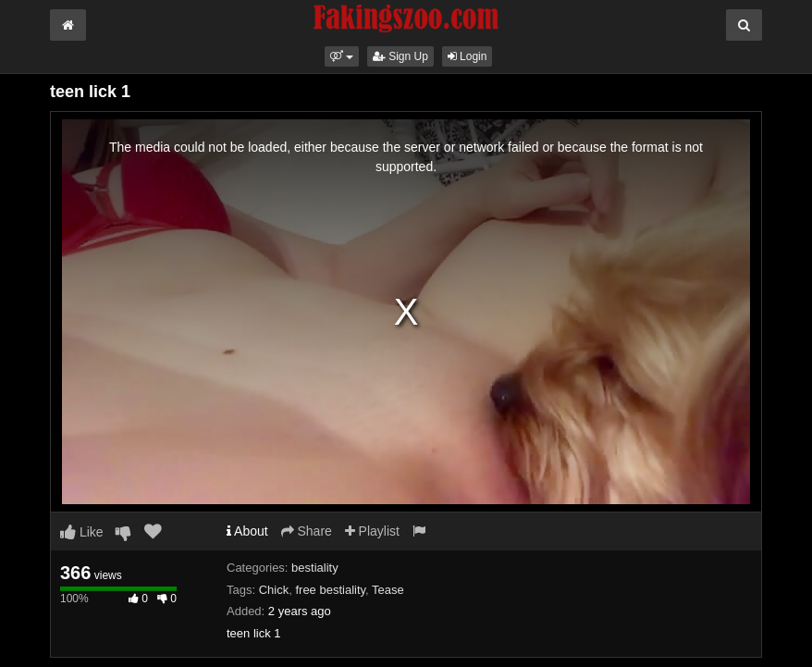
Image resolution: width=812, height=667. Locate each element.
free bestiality (330, 590)
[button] (342, 56)
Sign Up (400, 56)
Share (307, 531)
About (247, 531)
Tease (388, 590)
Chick (274, 590)
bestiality (315, 568)
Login (468, 56)
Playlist (372, 531)
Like (82, 532)
